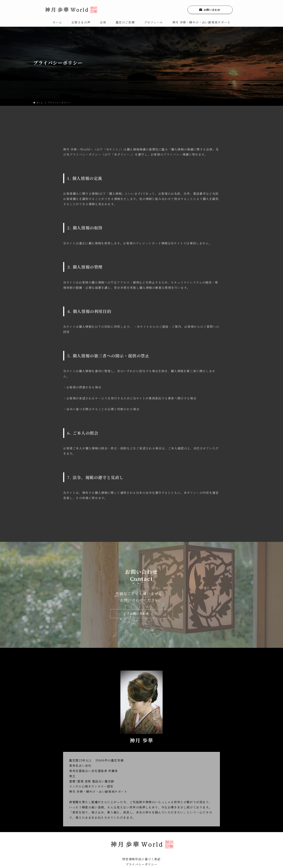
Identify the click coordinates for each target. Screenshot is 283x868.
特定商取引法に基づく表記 (141, 859)
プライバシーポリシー (141, 864)
